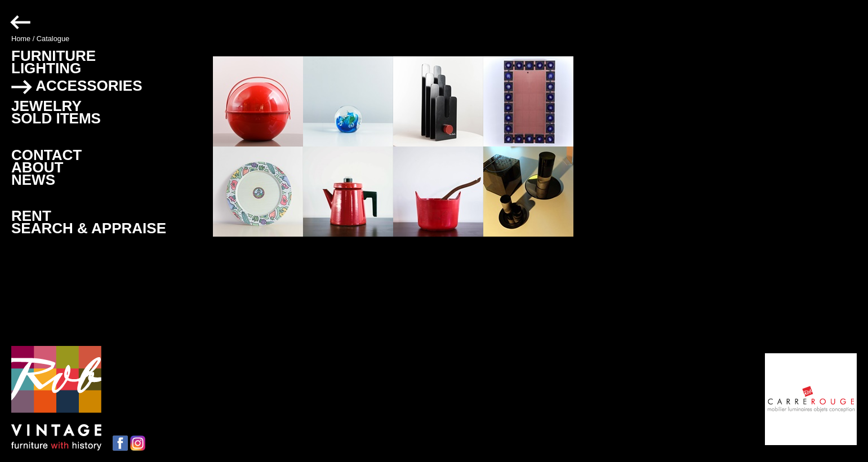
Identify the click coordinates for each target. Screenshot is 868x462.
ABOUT (37, 167)
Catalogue (53, 39)
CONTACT (46, 155)
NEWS (33, 180)
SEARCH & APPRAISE (89, 228)
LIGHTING (46, 68)
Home (21, 39)
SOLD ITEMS (56, 118)
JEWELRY (46, 106)
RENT (31, 216)
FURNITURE (54, 56)
